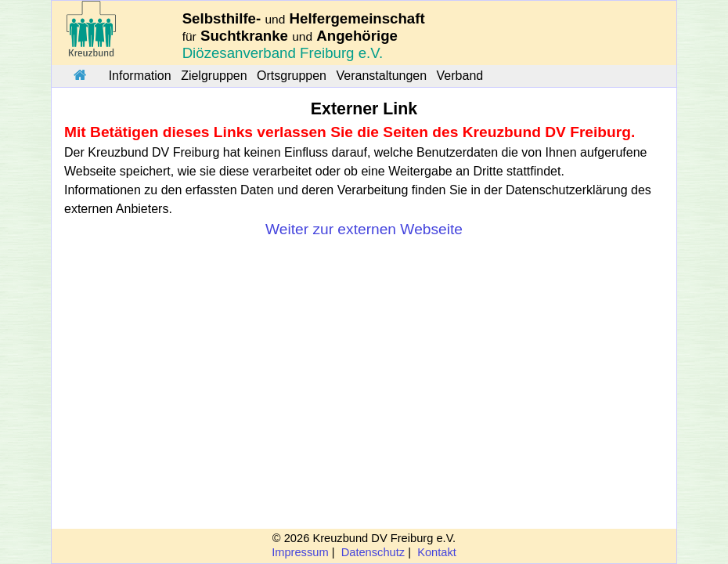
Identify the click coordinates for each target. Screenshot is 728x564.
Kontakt (437, 552)
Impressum (300, 552)
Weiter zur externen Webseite (364, 229)
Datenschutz (373, 552)
